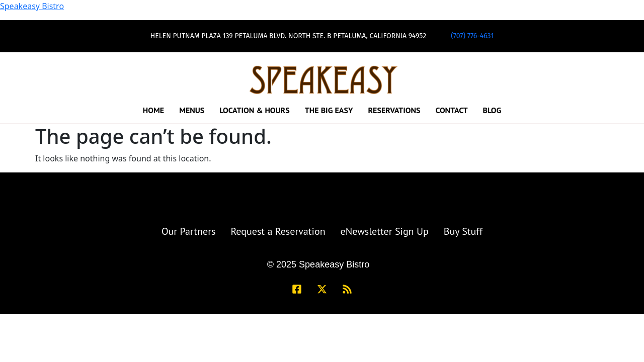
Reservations (394, 110)
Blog (492, 110)
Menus (192, 110)
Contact (451, 110)
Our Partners (189, 231)
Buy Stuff (463, 231)
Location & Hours (254, 110)
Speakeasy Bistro (32, 6)
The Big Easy (329, 110)
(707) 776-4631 (472, 36)
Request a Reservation (278, 231)
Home (153, 110)
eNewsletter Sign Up (385, 231)
